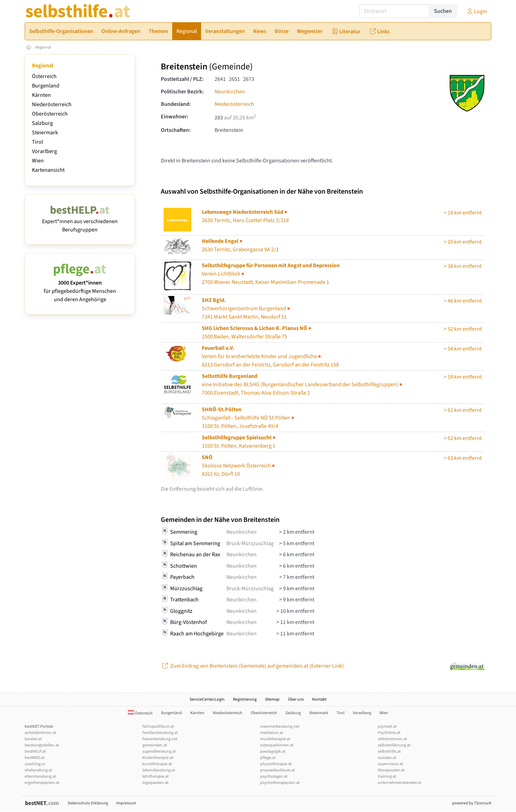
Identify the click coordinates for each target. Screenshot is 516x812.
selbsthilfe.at (389, 751)
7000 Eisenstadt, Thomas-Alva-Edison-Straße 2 (302, 384)
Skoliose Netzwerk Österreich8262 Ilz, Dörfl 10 (239, 466)
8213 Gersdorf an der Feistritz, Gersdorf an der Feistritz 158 (270, 356)
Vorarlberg (44, 151)
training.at (387, 776)
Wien (38, 161)
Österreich (44, 76)
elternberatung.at (40, 776)
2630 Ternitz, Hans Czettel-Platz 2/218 (245, 216)
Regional (43, 47)
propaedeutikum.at (277, 770)
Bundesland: (176, 104)
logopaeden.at (155, 783)
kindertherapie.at (158, 758)
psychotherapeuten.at (280, 783)
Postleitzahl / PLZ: (182, 79)
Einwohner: (174, 117)
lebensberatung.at (159, 770)
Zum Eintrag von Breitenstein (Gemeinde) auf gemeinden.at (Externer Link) (252, 666)
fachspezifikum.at (158, 726)
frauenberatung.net (160, 739)
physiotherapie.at (276, 764)
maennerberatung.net (280, 726)
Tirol (38, 142)
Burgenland (46, 86)
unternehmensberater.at (400, 783)
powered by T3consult (472, 803)
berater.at (33, 739)
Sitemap (272, 699)
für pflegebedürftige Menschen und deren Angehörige (80, 287)
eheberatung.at (38, 770)
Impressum (126, 803)
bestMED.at (35, 758)
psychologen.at (274, 776)
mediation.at (272, 733)
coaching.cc (35, 764)
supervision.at (390, 764)
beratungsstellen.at (42, 745)
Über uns (296, 699)
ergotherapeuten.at (42, 783)
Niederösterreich (52, 104)
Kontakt (319, 699)
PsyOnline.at (389, 733)
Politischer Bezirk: (182, 92)
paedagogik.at (273, 751)
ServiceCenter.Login (207, 699)
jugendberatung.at (159, 751)
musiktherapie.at (275, 739)
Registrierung (245, 699)
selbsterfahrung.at (394, 745)
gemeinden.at (155, 745)
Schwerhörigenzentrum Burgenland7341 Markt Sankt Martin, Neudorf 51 (246, 308)
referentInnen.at (392, 739)
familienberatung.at (160, 733)
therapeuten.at (391, 770)
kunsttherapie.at (157, 764)
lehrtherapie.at (156, 776)
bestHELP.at (35, 751)
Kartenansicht (48, 170)
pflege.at (268, 758)
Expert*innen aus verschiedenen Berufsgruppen (80, 221)
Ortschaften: (176, 130)
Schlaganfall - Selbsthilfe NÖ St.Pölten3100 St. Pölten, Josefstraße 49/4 (248, 418)
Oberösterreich (50, 114)
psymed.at (387, 726)
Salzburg (42, 123)
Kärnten (41, 95)
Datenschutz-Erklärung (88, 803)
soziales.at (387, 758)
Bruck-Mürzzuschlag (250, 543)
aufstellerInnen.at (40, 733)
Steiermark (45, 133)
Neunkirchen (230, 92)
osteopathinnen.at (277, 745)
